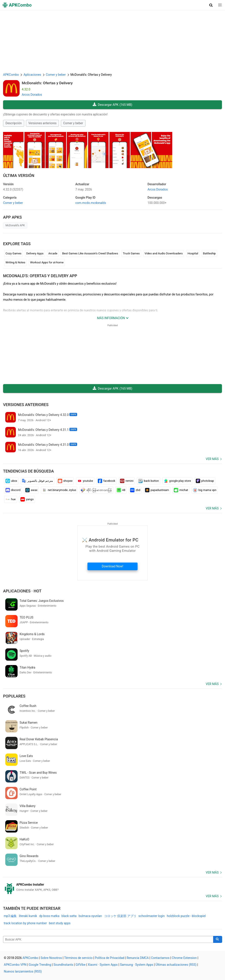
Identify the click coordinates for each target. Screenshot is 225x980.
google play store (177, 481)
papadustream (157, 490)
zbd (135, 490)
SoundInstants (63, 965)
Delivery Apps (35, 253)
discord (13, 490)
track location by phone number (25, 923)
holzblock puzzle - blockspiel (186, 916)
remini (127, 481)
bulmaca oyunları (90, 916)
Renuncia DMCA (138, 958)
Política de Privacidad (110, 958)
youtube (85, 481)
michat (181, 490)
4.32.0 (13, 189)
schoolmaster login (152, 916)
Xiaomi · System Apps (103, 965)
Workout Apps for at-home (47, 262)
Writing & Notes (15, 262)
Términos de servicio (78, 958)
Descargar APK (112, 105)
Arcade (53, 253)
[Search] (218, 939)
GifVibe (81, 965)
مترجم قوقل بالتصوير (37, 481)
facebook (106, 481)
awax (31, 490)
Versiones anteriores (42, 123)
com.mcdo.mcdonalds (91, 203)
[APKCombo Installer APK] (112, 887)
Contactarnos (160, 958)
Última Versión (19, 175)
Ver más (212, 459)
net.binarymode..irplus (59, 490)
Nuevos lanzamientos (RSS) (23, 971)
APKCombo (11, 75)
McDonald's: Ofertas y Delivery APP (40, 276)
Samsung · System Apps (137, 965)
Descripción (14, 123)
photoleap (205, 481)
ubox (11, 481)
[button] (211, 5)
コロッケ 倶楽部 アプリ (120, 916)
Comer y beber (73, 123)
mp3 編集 (10, 916)
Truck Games (131, 253)
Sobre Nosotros (51, 958)
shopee (65, 481)
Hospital (193, 253)
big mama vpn (205, 490)
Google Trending (40, 965)
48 (121, 490)
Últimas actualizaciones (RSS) (176, 965)
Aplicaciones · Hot (22, 591)
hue (11, 499)
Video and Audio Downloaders (164, 253)
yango (27, 499)
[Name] (108, 939)
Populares (14, 696)
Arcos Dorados (32, 95)
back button (148, 481)
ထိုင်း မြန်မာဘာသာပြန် (96, 490)
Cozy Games (14, 253)
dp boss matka (49, 916)
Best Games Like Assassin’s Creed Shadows (90, 253)
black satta (69, 916)
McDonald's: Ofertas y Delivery (47, 83)
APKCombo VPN (15, 965)
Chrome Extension (184, 958)
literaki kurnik (28, 916)
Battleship (209, 253)
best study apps (60, 923)
